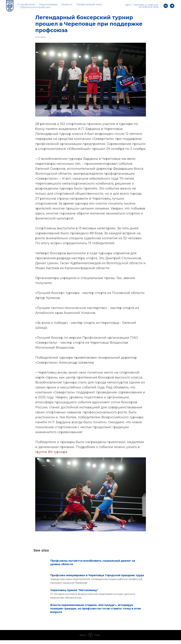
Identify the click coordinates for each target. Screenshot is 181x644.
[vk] (166, 6)
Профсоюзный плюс (89, 4)
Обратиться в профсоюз (35, 7)
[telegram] (172, 6)
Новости (67, 4)
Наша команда (48, 4)
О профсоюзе (26, 4)
